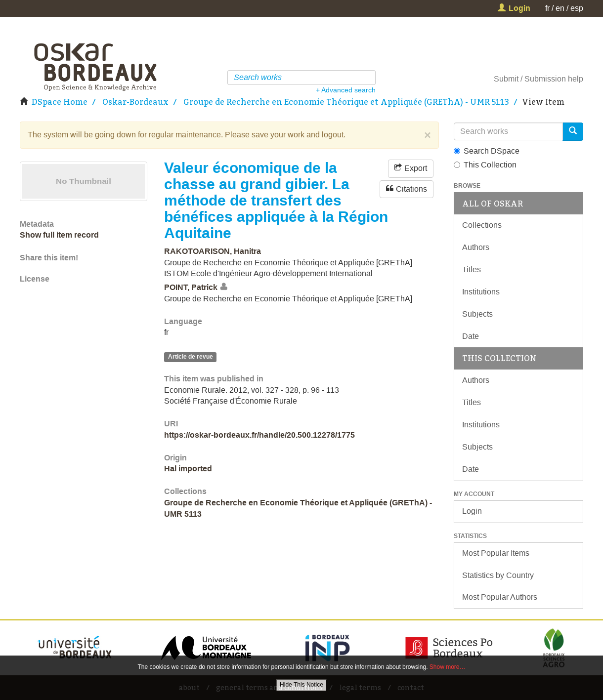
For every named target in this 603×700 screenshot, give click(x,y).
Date (471, 336)
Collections (482, 225)
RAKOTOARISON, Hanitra (213, 251)
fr (547, 8)
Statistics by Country (498, 575)
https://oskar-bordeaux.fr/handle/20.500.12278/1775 (259, 435)
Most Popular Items (496, 553)
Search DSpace (487, 151)
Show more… (448, 667)
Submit (506, 79)
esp (577, 8)
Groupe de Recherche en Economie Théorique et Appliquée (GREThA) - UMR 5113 (346, 102)
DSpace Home (60, 102)
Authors (476, 247)
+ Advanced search (346, 90)
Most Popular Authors (500, 597)
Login (472, 511)
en (560, 8)
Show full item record (59, 235)
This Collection (485, 165)
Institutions (481, 292)
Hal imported (188, 469)
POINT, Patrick (191, 287)
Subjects (477, 314)
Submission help (554, 79)
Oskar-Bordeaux (135, 102)
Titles (472, 269)
